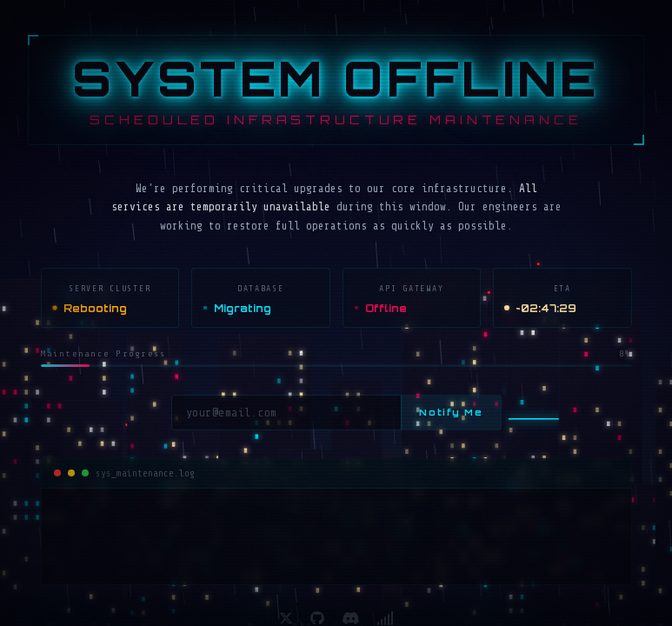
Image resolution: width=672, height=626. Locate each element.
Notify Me (451, 412)
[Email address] (287, 413)
